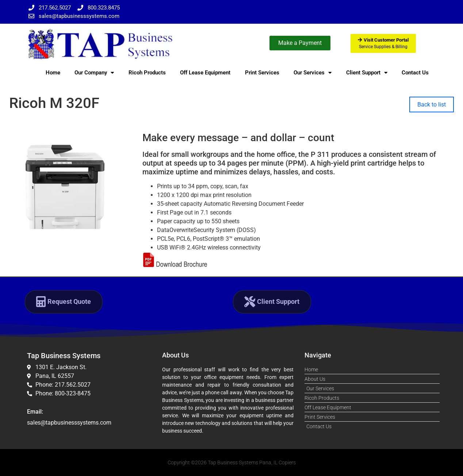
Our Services (313, 73)
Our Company (94, 73)
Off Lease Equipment (205, 73)
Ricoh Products (147, 73)
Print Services (262, 73)
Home (53, 73)
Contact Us (415, 73)
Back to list (432, 105)
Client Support (367, 73)
